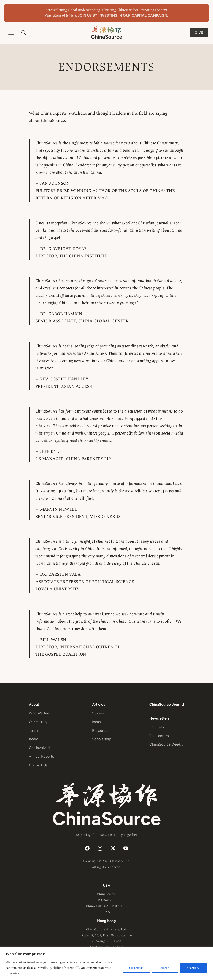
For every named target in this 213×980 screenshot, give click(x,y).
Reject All (165, 968)
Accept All (194, 968)
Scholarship (102, 739)
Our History (38, 722)
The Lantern (159, 736)
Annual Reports (41, 756)
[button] (24, 33)
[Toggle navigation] (11, 33)
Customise (136, 968)
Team (33, 731)
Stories (98, 713)
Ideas (96, 722)
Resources (101, 731)
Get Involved (39, 748)
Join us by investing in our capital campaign (123, 15)
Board (34, 739)
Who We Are (39, 713)
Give (199, 33)
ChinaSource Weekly (166, 744)
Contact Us (38, 765)
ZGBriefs (157, 727)
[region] (106, 964)
